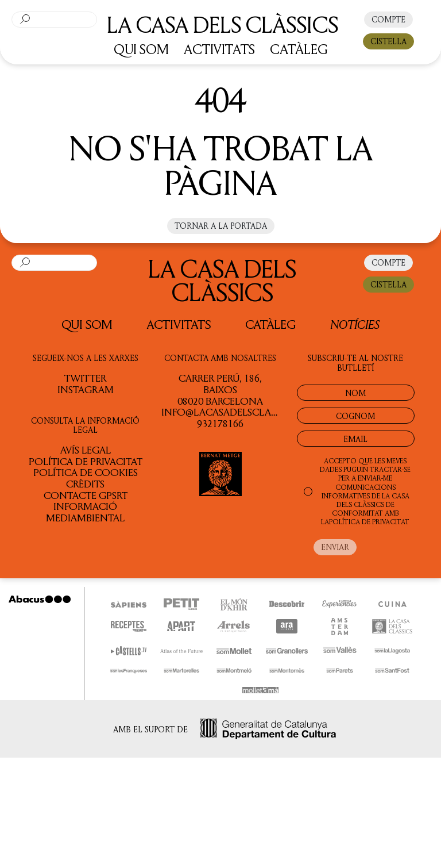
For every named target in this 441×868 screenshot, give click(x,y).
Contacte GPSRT (86, 495)
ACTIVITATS (219, 49)
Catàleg (270, 324)
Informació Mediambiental (85, 512)
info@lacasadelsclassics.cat (238, 412)
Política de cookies (86, 472)
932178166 (220, 423)
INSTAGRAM (86, 389)
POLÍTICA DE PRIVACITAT (369, 522)
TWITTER (85, 378)
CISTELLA (388, 41)
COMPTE (388, 19)
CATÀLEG (299, 49)
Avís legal (86, 450)
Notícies (355, 324)
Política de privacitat (86, 461)
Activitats (179, 324)
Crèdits (85, 483)
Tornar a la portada (221, 226)
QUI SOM (141, 49)
